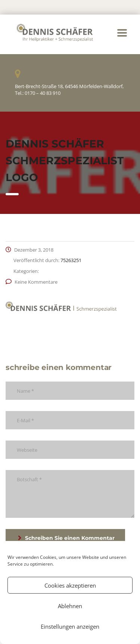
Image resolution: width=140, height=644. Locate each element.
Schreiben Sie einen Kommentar (66, 538)
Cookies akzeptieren (70, 585)
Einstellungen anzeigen (70, 626)
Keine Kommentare (32, 282)
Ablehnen (70, 606)
